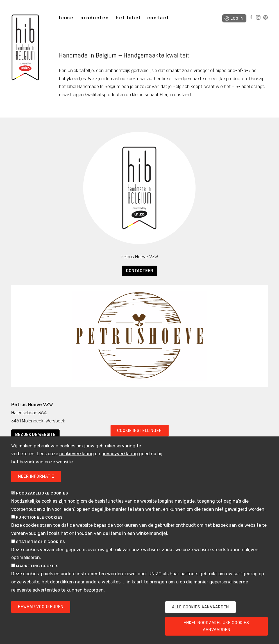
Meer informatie (36, 486)
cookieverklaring (77, 463)
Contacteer (139, 271)
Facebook (251, 17)
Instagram (258, 17)
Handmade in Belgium (25, 48)
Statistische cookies (41, 551)
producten (95, 18)
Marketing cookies (37, 575)
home (66, 18)
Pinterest (266, 17)
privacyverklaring (120, 463)
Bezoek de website (35, 435)
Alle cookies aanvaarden (200, 616)
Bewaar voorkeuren (41, 616)
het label (128, 18)
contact (158, 18)
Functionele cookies (39, 527)
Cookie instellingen (139, 440)
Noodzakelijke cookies (42, 502)
